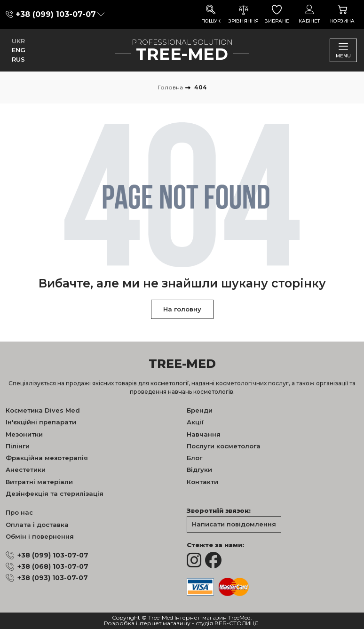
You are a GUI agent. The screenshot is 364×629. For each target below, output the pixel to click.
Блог (194, 458)
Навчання (204, 434)
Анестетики (26, 470)
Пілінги (18, 446)
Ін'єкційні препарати (41, 422)
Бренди (200, 410)
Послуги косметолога (224, 446)
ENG (19, 50)
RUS (18, 59)
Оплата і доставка (37, 525)
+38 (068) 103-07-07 (53, 566)
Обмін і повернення (40, 536)
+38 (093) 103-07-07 (53, 578)
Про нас (19, 512)
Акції (195, 422)
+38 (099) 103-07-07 (56, 14)
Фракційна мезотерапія (47, 458)
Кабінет (309, 14)
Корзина (342, 14)
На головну (182, 309)
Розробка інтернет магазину (147, 624)
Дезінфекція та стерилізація (55, 494)
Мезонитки (24, 434)
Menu (343, 50)
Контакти (202, 482)
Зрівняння (244, 14)
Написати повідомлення (234, 524)
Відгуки (199, 470)
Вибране (277, 14)
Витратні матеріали (39, 482)
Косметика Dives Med (43, 410)
